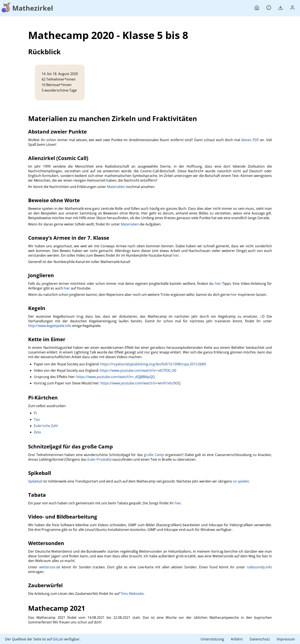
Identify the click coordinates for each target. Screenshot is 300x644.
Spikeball (35, 481)
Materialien (116, 187)
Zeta (37, 432)
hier (176, 255)
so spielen (241, 481)
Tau (37, 419)
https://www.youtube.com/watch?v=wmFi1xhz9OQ (140, 383)
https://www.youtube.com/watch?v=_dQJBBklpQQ (116, 377)
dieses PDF (250, 140)
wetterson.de (50, 567)
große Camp (154, 455)
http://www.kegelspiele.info (50, 326)
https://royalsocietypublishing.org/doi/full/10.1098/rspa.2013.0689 (153, 364)
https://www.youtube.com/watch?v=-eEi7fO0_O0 (138, 370)
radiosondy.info (259, 567)
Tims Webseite (132, 594)
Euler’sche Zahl (46, 426)
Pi (35, 413)
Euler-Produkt (98, 459)
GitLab (58, 639)
